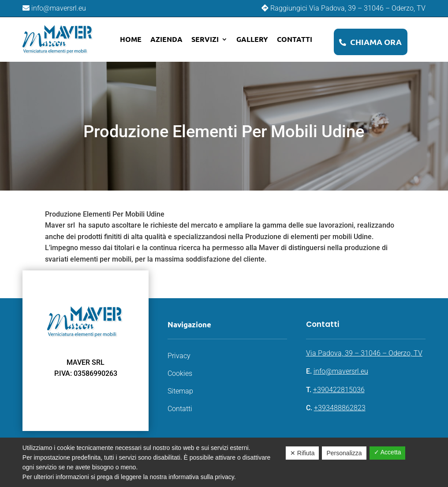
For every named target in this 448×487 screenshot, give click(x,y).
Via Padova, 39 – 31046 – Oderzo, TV (364, 353)
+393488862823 (340, 408)
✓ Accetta (388, 452)
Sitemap (180, 391)
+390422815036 (339, 390)
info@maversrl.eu (341, 371)
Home (131, 39)
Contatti (295, 39)
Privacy (179, 356)
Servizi (205, 39)
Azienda (166, 39)
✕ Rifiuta (302, 453)
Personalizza (344, 453)
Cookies (180, 373)
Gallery (252, 39)
